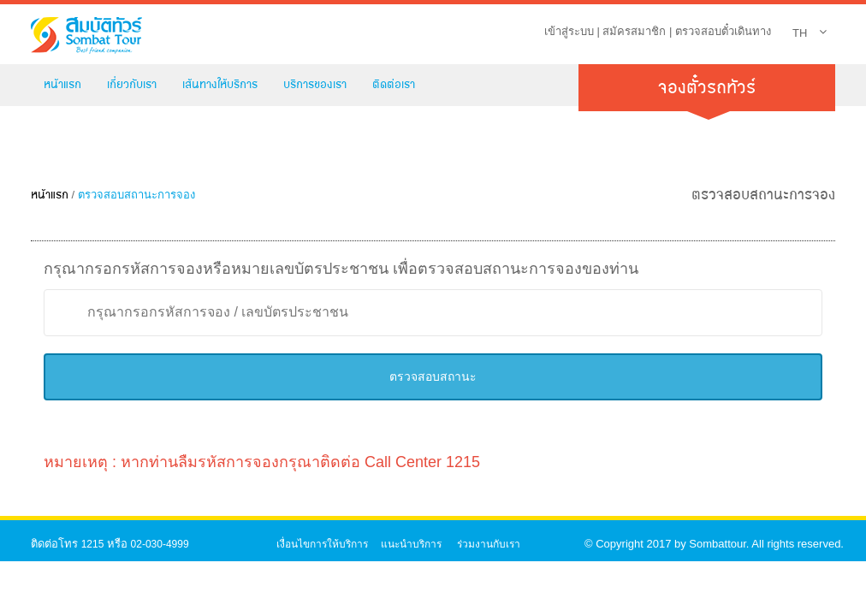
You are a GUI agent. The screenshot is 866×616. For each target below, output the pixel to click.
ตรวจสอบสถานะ (433, 376)
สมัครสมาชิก (634, 31)
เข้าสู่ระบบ (569, 31)
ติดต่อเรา (394, 84)
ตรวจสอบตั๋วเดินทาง (723, 31)
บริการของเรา (315, 84)
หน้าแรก (62, 84)
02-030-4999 (160, 544)
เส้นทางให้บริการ (220, 84)
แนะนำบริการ (411, 544)
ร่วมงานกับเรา (489, 544)
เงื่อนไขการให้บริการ (322, 544)
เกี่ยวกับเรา (132, 84)
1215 (93, 544)
